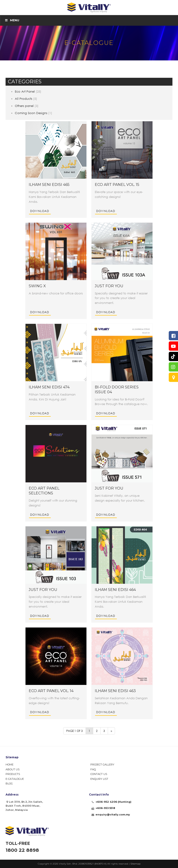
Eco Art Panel (25, 91)
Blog (9, 784)
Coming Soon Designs (31, 113)
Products (13, 774)
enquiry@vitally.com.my (113, 815)
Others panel (24, 106)
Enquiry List (99, 779)
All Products (24, 99)
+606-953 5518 (105, 808)
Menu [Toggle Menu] (12, 20)
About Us (13, 769)
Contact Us (99, 774)
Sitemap (136, 864)
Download (40, 211)
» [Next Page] (111, 731)
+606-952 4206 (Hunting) (113, 802)
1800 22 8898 (22, 850)
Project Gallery (102, 765)
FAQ (93, 769)
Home (10, 765)
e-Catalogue (15, 779)
